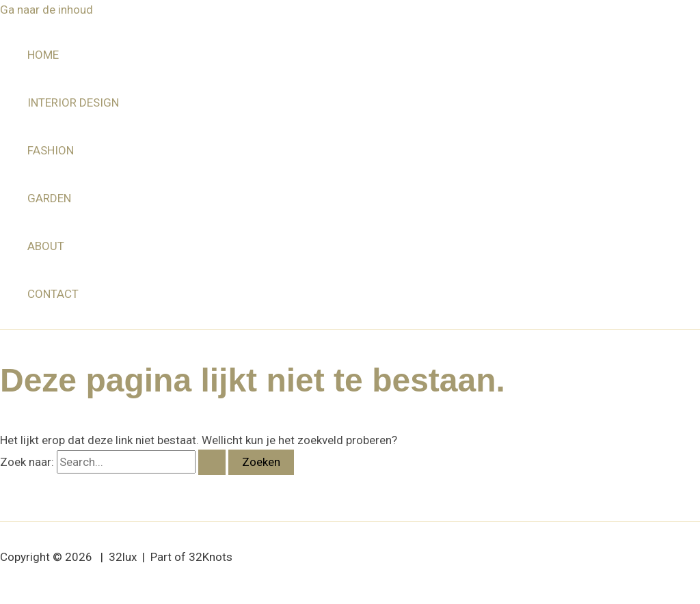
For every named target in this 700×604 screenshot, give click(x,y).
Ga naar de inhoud (46, 10)
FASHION (51, 150)
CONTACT (53, 294)
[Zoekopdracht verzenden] (212, 462)
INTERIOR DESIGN (73, 102)
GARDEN (49, 198)
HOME (43, 55)
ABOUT (46, 246)
